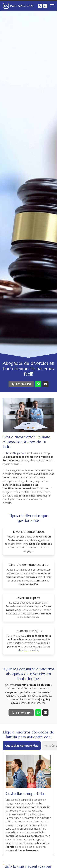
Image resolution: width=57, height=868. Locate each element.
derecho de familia (28, 650)
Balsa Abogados (15, 453)
